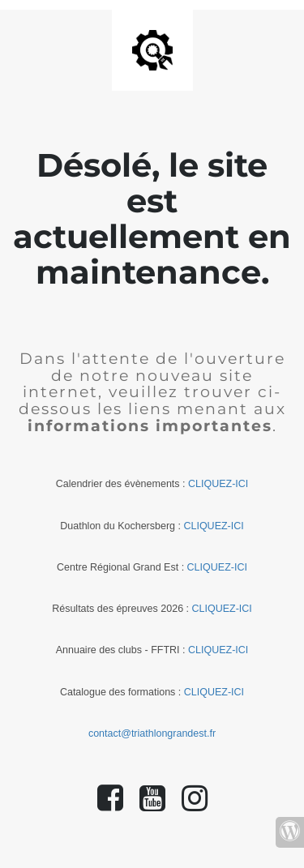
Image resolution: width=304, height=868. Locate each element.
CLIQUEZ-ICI (218, 484)
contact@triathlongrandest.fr (152, 733)
